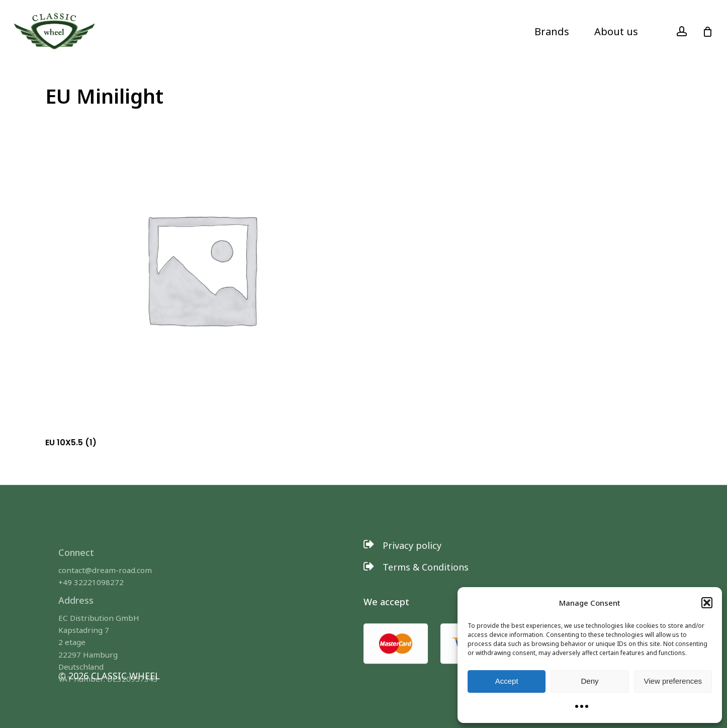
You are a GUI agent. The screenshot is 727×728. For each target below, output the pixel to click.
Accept (507, 681)
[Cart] (707, 32)
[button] (707, 603)
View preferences (673, 681)
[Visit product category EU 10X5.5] (201, 282)
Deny (589, 681)
